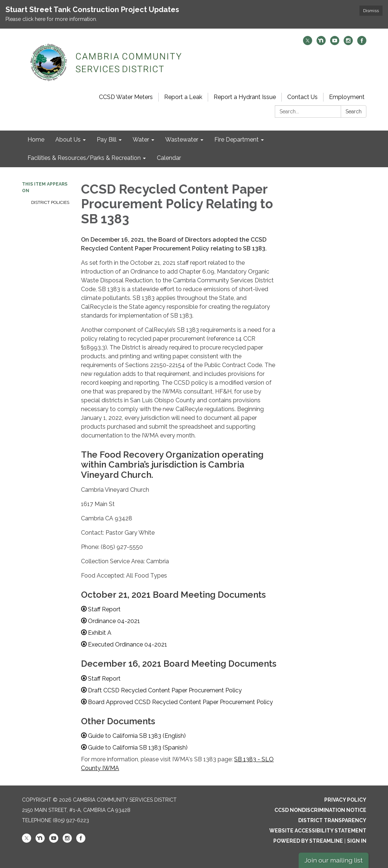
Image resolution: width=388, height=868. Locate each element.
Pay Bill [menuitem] (107, 140)
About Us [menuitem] (68, 140)
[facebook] (362, 43)
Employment (347, 97)
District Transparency (332, 820)
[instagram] (348, 43)
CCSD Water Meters (126, 97)
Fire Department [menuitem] (237, 140)
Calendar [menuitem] (169, 158)
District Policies (50, 202)
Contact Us (302, 97)
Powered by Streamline (308, 841)
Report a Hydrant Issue (245, 97)
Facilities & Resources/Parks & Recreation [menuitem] (84, 158)
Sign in (357, 841)
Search (354, 111)
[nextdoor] (321, 43)
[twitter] (308, 43)
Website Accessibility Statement (318, 831)
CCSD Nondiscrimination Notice (320, 810)
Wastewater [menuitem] (182, 140)
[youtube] (335, 43)
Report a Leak (183, 97)
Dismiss (371, 11)
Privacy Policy (345, 800)
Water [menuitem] (141, 140)
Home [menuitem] (36, 140)
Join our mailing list (334, 860)
